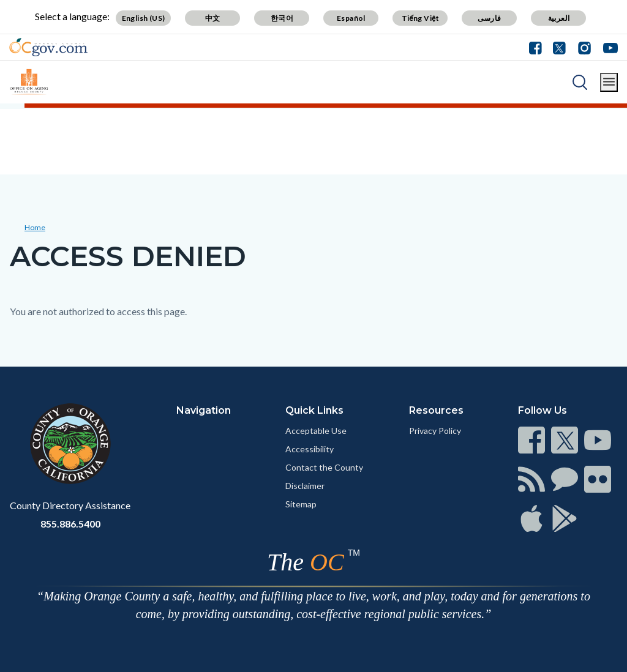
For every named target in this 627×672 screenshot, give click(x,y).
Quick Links (314, 410)
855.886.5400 (70, 524)
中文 (213, 18)
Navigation (204, 410)
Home (35, 227)
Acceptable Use (316, 431)
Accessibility (310, 449)
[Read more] (48, 47)
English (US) (144, 18)
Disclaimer (305, 486)
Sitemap (301, 504)
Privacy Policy (435, 431)
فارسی (489, 18)
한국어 (282, 18)
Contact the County (324, 467)
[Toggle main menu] (609, 82)
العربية (559, 18)
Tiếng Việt (421, 18)
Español (351, 18)
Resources (436, 410)
